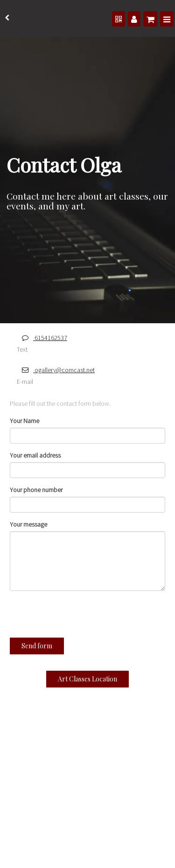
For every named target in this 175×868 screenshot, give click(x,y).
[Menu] (167, 19)
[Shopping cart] (150, 19)
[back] (7, 18)
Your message (28, 525)
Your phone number (36, 491)
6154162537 (42, 339)
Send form (37, 647)
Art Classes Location (87, 680)
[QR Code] (118, 19)
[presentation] (62, 617)
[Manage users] (134, 19)
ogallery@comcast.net (56, 371)
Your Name (24, 422)
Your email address (35, 456)
